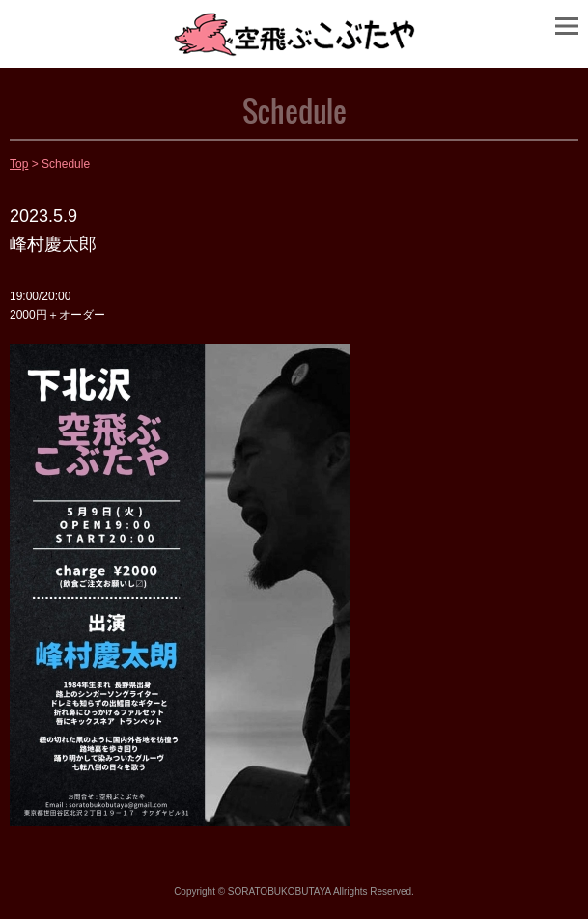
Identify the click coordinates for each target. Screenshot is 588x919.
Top (19, 164)
